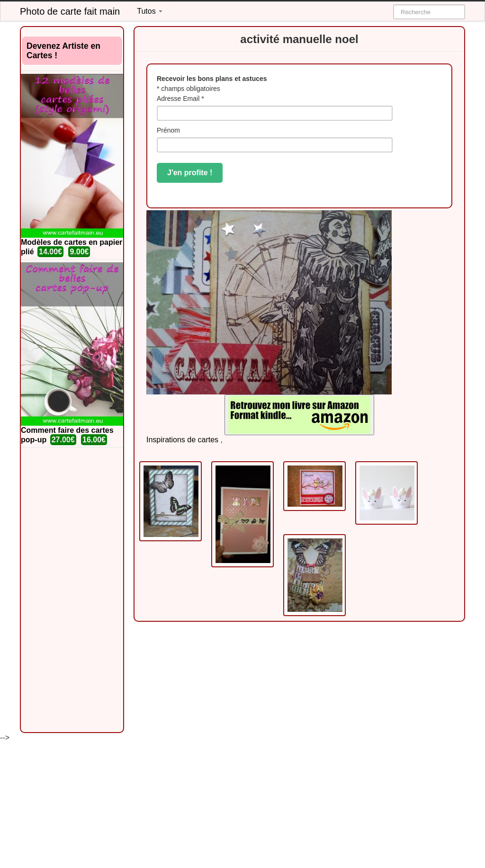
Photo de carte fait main (70, 11)
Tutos (150, 11)
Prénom (168, 130)
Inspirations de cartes (182, 440)
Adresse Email (180, 98)
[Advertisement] (72, 590)
